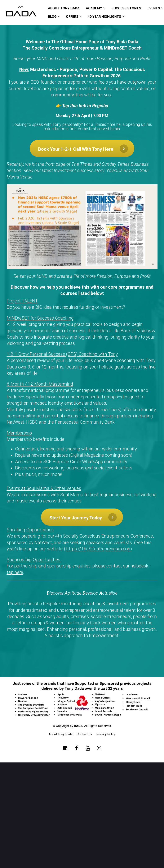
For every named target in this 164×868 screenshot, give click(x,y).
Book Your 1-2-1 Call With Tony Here (83, 149)
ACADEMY (94, 8)
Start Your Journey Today (83, 517)
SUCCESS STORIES (126, 8)
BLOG (52, 17)
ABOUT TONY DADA (64, 8)
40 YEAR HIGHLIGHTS (104, 17)
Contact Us (84, 734)
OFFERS (72, 17)
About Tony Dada (61, 734)
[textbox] (82, 401)
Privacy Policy (106, 734)
